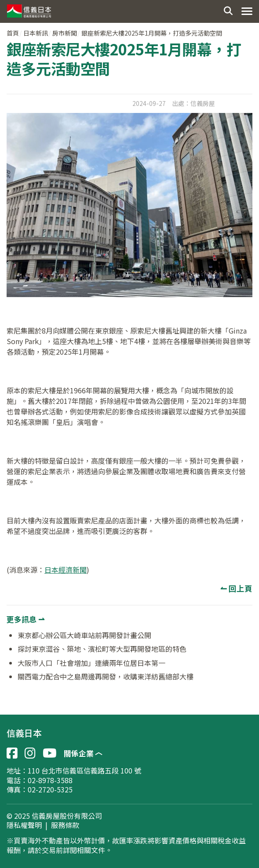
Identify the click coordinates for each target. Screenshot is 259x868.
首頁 (13, 33)
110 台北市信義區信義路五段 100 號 (84, 770)
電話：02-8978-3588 (40, 780)
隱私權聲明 (24, 825)
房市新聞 (65, 33)
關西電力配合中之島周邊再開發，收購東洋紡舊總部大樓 (106, 676)
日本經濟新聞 (66, 570)
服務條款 (65, 825)
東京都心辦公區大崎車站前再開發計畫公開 (84, 635)
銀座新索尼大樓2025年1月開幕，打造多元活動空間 (152, 33)
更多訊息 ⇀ (26, 619)
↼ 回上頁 (236, 588)
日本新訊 (36, 33)
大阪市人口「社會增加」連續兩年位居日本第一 (91, 663)
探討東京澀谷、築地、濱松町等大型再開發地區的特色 (102, 649)
